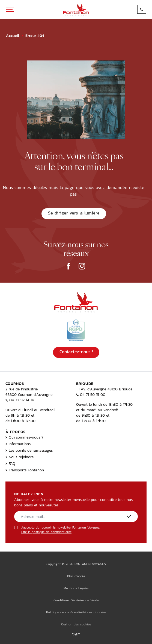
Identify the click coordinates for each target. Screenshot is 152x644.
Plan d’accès (76, 576)
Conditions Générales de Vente (76, 600)
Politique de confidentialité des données (76, 612)
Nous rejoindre (20, 457)
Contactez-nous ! (76, 352)
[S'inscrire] (129, 516)
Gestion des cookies (76, 624)
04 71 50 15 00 (91, 394)
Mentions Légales (76, 588)
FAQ (10, 463)
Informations (18, 444)
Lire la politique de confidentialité (46, 532)
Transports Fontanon (25, 470)
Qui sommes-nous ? (24, 437)
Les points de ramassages (29, 450)
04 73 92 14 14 (20, 400)
